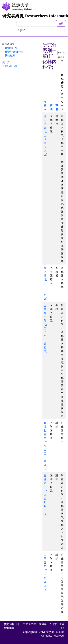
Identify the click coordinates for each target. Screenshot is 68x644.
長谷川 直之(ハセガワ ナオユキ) (46, 446)
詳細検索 (10, 55)
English (21, 30)
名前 (45, 103)
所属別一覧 (11, 48)
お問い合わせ (10, 66)
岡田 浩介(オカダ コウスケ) (46, 135)
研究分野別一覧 (14, 52)
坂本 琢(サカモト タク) (46, 283)
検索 (61, 23)
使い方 (6, 62)
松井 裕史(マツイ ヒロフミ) (46, 494)
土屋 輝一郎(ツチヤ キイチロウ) (46, 328)
